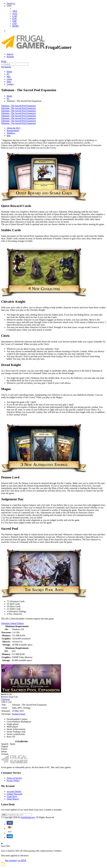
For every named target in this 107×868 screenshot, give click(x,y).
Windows (11, 133)
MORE (15, 26)
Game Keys (12, 796)
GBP (14, 21)
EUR (14, 18)
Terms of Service (14, 778)
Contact (10, 84)
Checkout (5, 699)
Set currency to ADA (16, 860)
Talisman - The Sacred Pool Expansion (18, 106)
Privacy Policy (13, 781)
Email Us (11, 3)
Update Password (14, 794)
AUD (15, 13)
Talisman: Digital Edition (12, 623)
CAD (15, 16)
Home (9, 72)
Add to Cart (6, 702)
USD (14, 23)
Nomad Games (19, 714)
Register (10, 57)
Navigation (6, 67)
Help (9, 82)
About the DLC (14, 128)
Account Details (14, 791)
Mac (9, 77)
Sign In (10, 54)
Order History (13, 799)
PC (8, 74)
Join (4, 815)
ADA (15, 11)
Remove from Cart (9, 697)
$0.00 (4, 61)
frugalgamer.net (28, 817)
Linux (9, 79)
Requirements (13, 130)
